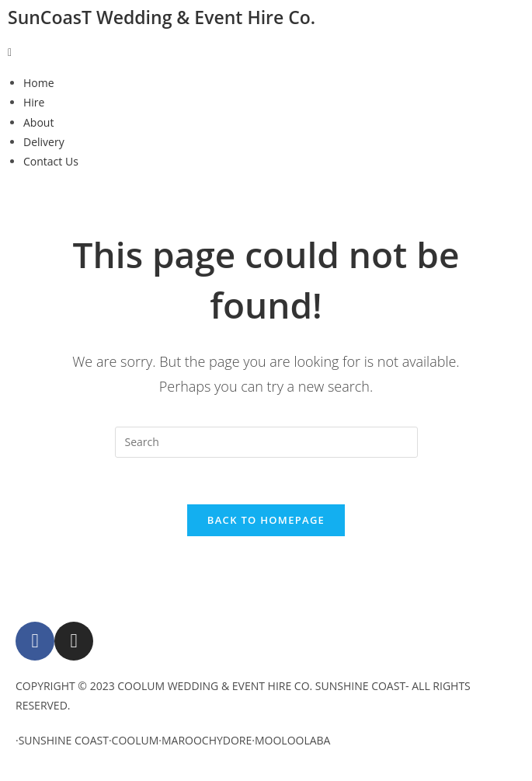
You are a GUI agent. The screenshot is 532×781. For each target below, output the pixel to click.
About (38, 122)
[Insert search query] (266, 442)
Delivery (44, 142)
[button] (266, 52)
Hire (34, 102)
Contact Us (51, 161)
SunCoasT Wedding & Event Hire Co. (162, 17)
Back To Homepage (266, 520)
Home (39, 83)
